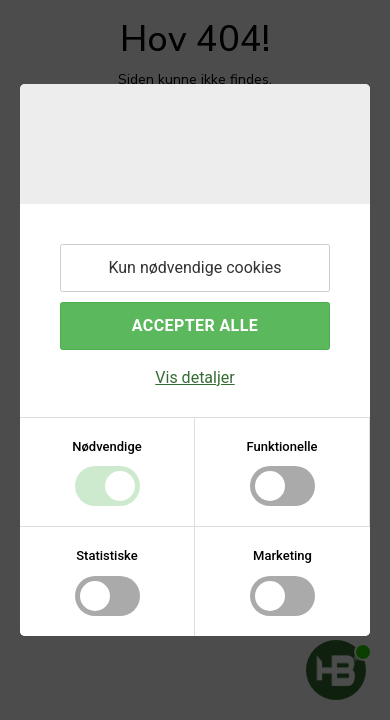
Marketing (282, 555)
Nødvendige (106, 446)
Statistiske (107, 555)
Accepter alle (195, 325)
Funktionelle (281, 446)
